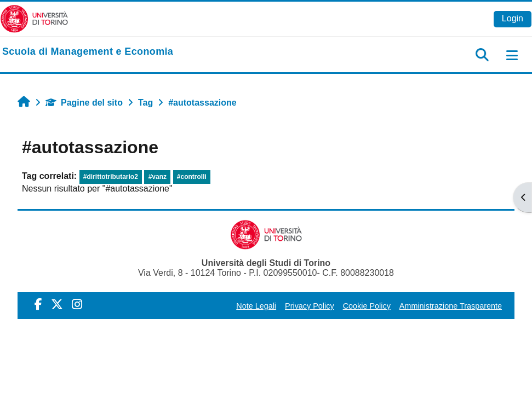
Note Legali (256, 306)
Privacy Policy (310, 306)
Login (513, 18)
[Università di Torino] (34, 18)
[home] (88, 52)
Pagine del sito (84, 103)
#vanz (158, 177)
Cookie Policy (367, 306)
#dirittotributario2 (111, 177)
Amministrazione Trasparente (451, 306)
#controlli (192, 177)
